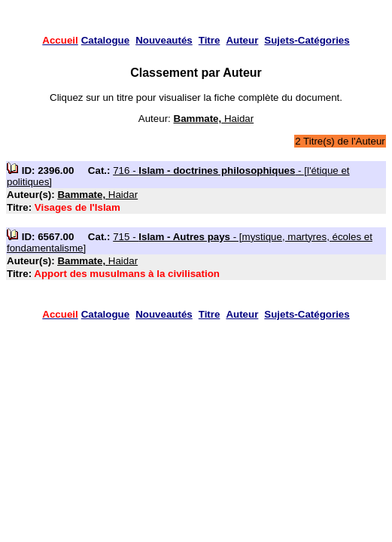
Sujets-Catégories (307, 40)
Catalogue (105, 40)
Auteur (242, 40)
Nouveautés (164, 40)
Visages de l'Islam (77, 207)
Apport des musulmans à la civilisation (127, 274)
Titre (210, 40)
